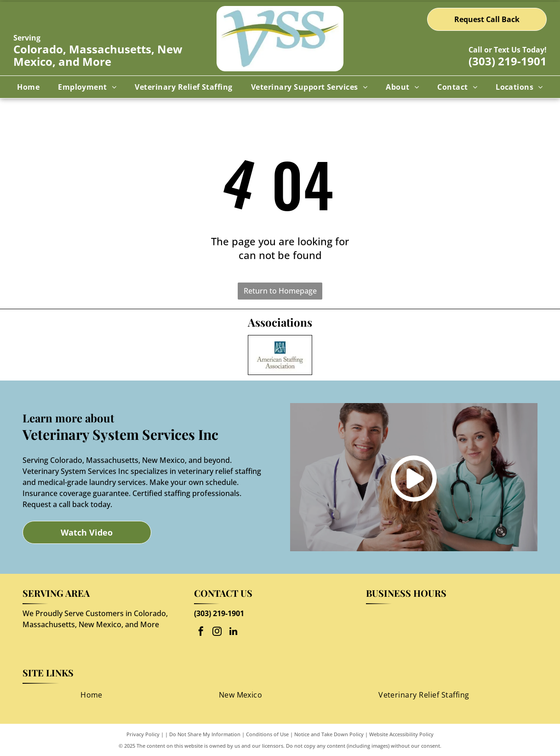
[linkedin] (233, 632)
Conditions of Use (267, 734)
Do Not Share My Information (205, 734)
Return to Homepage (280, 291)
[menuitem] (28, 87)
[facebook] (201, 632)
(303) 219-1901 (508, 61)
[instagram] (217, 632)
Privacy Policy (143, 734)
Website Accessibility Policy (401, 734)
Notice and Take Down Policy (329, 734)
